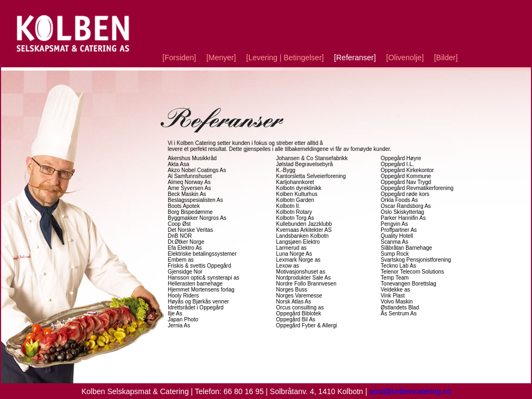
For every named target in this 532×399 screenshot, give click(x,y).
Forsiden (179, 58)
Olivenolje (405, 58)
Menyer (221, 58)
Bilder (446, 58)
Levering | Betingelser (285, 58)
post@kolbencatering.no (410, 391)
